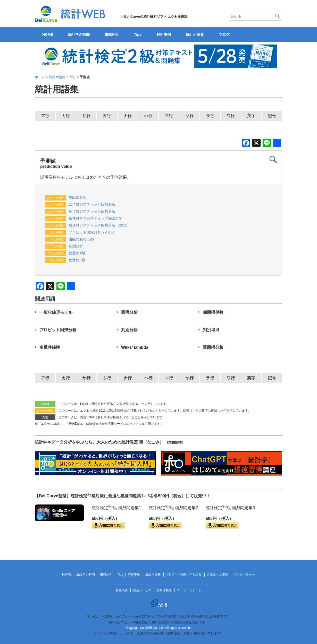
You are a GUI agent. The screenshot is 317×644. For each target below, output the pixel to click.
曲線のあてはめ (81, 239)
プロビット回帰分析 (58, 330)
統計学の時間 (79, 34)
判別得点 (211, 330)
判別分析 (76, 246)
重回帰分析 (78, 197)
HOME (48, 34)
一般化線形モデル (56, 312)
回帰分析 (129, 312)
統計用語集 (195, 34)
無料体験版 (164, 590)
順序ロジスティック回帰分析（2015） (100, 225)
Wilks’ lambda (135, 347)
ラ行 (210, 116)
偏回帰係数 (213, 312)
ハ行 (148, 116)
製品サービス (142, 590)
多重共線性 (50, 347)
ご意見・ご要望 (218, 575)
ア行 (45, 116)
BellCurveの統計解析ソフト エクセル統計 (156, 17)
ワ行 (231, 116)
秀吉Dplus (76, 424)
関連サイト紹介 (191, 575)
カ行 (66, 116)
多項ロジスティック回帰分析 (92, 211)
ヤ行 (189, 116)
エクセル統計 (50, 424)
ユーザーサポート (189, 590)
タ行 (107, 116)
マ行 (169, 116)
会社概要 (122, 590)
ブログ (224, 34)
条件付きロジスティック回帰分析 (96, 218)
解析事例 (164, 34)
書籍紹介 (112, 34)
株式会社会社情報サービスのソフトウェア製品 (122, 424)
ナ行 (128, 116)
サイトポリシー (244, 575)
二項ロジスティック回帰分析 (92, 204)
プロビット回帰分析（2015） (92, 232)
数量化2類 (77, 260)
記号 (272, 116)
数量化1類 (77, 253)
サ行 (86, 116)
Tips (138, 34)
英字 (251, 116)
